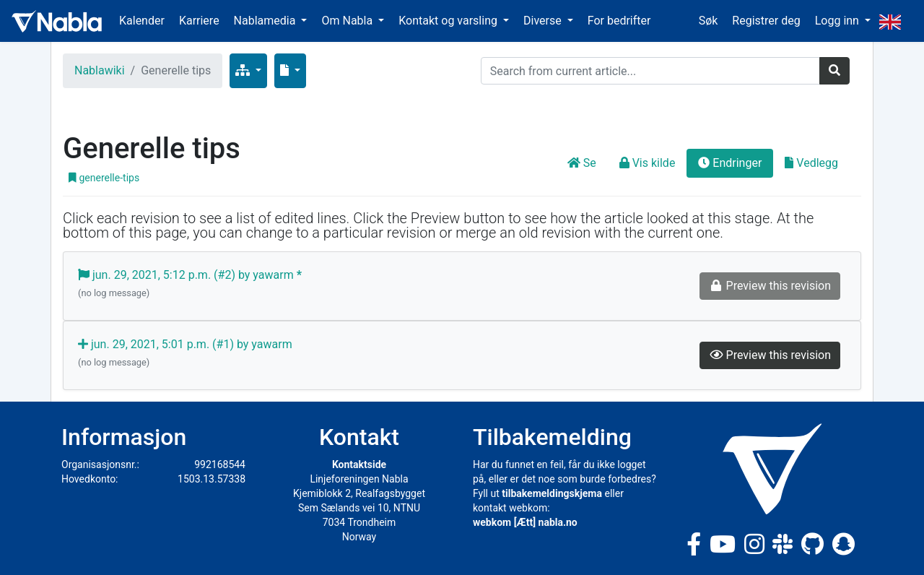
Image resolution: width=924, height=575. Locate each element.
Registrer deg (766, 21)
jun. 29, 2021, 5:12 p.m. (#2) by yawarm (190, 285)
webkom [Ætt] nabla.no (525, 522)
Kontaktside (359, 464)
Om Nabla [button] (348, 21)
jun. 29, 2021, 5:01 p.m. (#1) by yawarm (185, 354)
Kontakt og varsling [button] (449, 21)
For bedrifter (619, 21)
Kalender (142, 21)
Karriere (199, 21)
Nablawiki (100, 70)
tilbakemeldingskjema (552, 493)
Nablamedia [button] (266, 21)
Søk (709, 21)
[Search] (650, 71)
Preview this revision (770, 355)
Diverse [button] (544, 21)
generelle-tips (104, 178)
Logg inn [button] (838, 21)
